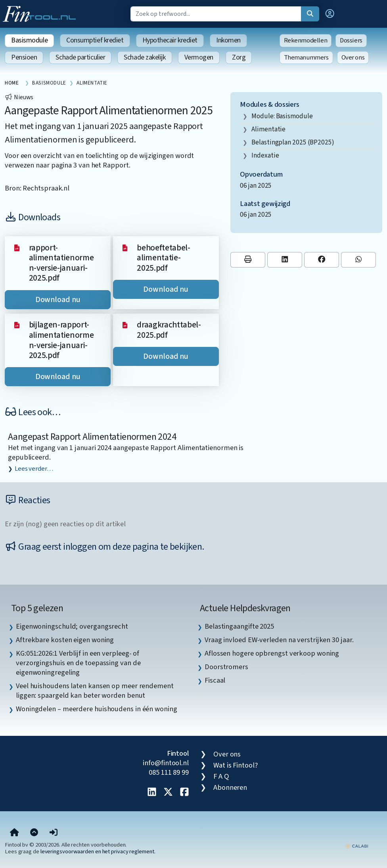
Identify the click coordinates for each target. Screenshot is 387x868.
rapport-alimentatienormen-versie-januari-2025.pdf (61, 263)
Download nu (58, 300)
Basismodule (29, 40)
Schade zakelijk (145, 57)
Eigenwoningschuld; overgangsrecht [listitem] (72, 626)
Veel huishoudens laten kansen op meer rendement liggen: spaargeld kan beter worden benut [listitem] (95, 691)
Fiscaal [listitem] (215, 680)
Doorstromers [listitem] (226, 667)
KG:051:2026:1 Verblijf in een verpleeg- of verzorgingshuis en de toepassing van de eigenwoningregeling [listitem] (78, 663)
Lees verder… (34, 469)
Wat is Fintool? (236, 765)
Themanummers (306, 58)
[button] (330, 14)
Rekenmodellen (306, 40)
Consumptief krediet (95, 40)
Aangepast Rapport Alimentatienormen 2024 (92, 437)
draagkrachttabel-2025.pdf (169, 330)
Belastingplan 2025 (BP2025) (293, 142)
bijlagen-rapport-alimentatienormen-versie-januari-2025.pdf (61, 340)
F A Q (221, 776)
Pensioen (24, 57)
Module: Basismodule (282, 116)
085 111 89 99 (169, 772)
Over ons (353, 58)
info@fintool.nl (166, 763)
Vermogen (199, 57)
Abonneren (230, 787)
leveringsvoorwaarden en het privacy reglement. (98, 852)
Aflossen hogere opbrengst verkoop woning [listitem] (272, 653)
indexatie (265, 155)
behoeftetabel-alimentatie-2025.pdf (164, 258)
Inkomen (228, 40)
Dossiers (351, 40)
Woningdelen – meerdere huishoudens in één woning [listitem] (97, 709)
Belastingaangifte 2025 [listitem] (239, 626)
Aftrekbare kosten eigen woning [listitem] (65, 640)
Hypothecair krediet (170, 40)
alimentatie (268, 129)
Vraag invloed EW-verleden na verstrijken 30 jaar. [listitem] (279, 640)
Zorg (239, 57)
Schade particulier (80, 57)
